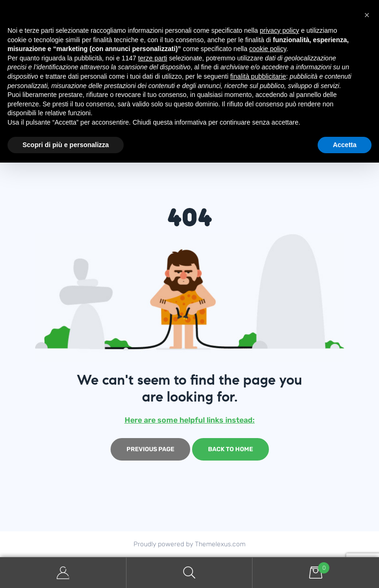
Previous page (150, 449)
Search (190, 573)
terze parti (153, 58)
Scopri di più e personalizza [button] (66, 145)
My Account (63, 573)
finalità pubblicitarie (258, 76)
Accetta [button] (345, 145)
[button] (367, 15)
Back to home (230, 449)
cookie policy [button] (268, 49)
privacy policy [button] (280, 30)
